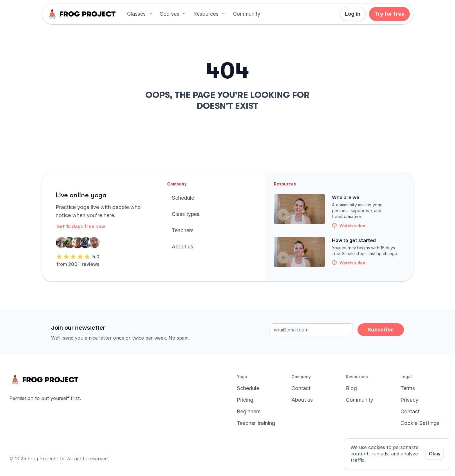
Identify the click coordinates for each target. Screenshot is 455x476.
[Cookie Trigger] (420, 423)
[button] (247, 14)
